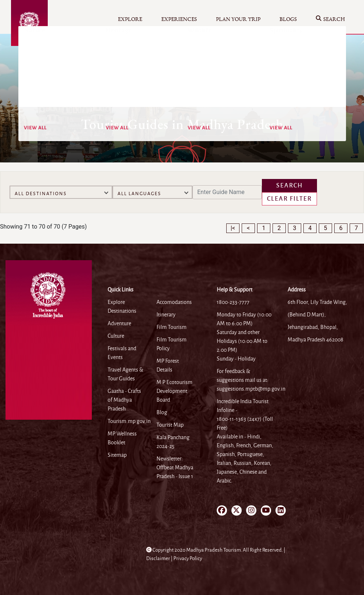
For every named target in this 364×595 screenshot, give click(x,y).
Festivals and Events (122, 353)
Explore (130, 19)
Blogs (288, 19)
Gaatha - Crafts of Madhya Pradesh (124, 400)
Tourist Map (170, 425)
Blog (162, 412)
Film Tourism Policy (172, 344)
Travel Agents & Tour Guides (125, 374)
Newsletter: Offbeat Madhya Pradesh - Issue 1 (175, 467)
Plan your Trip (238, 19)
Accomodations (174, 302)
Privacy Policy (188, 558)
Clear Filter (289, 199)
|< (233, 228)
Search (330, 20)
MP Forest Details (168, 365)
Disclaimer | (160, 558)
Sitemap (117, 455)
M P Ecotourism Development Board (174, 391)
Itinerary (166, 315)
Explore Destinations (122, 307)
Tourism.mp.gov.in (129, 421)
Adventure (119, 323)
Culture (116, 336)
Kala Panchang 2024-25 (173, 442)
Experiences (179, 19)
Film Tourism (172, 327)
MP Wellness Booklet (122, 438)
